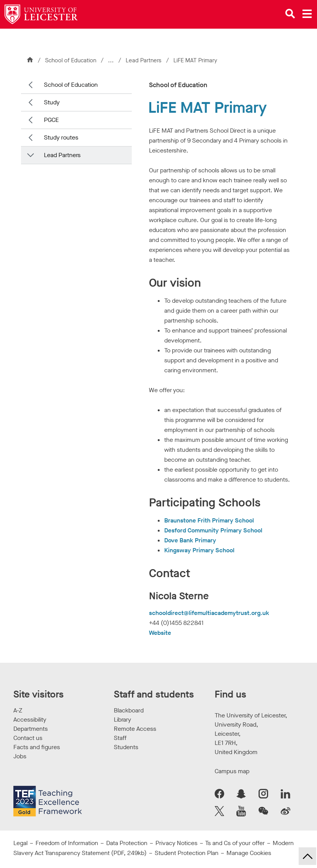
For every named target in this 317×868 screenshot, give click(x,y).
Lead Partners (144, 60)
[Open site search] (290, 14)
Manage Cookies (249, 853)
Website (160, 633)
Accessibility (30, 720)
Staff (120, 738)
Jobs (20, 756)
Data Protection (127, 843)
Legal (20, 843)
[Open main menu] (307, 14)
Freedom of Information (67, 843)
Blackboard (129, 710)
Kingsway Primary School (199, 550)
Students (126, 747)
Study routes (61, 137)
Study (52, 102)
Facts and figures (37, 747)
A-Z (18, 710)
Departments (31, 729)
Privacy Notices (176, 843)
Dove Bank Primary (190, 540)
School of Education (71, 60)
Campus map (232, 771)
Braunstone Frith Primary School (209, 520)
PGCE (51, 120)
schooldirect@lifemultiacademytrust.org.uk (209, 613)
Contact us (28, 738)
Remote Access (135, 729)
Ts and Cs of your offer (235, 843)
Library (122, 720)
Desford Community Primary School (213, 530)
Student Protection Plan (187, 853)
